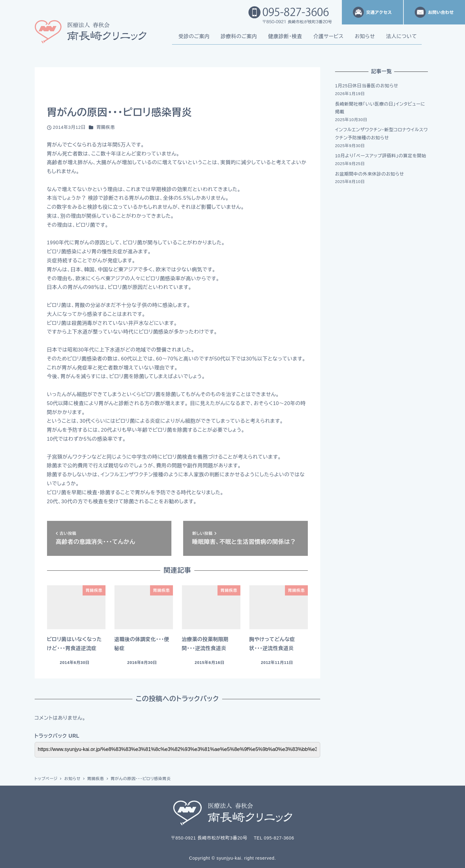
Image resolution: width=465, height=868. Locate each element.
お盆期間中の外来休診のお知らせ (370, 174)
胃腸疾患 (105, 127)
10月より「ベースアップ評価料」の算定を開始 (381, 156)
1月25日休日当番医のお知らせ (367, 86)
